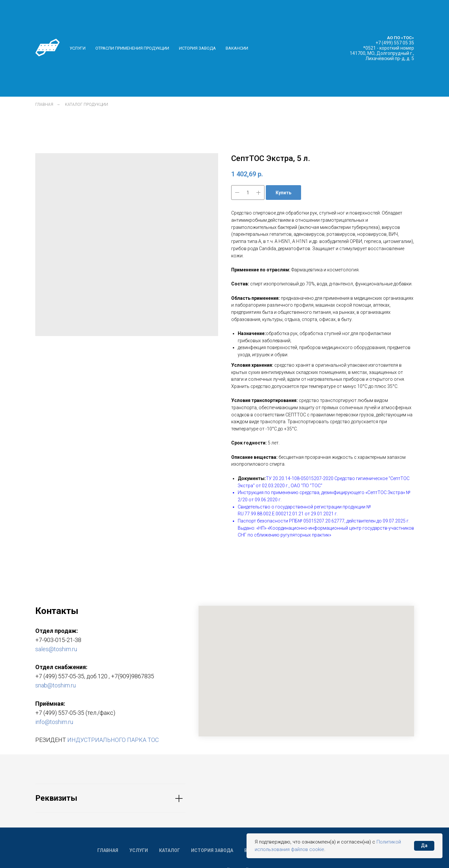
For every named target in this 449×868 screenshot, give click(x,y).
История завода (197, 48)
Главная (44, 104)
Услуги (78, 48)
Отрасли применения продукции (132, 48)
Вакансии (237, 48)
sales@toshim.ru (56, 649)
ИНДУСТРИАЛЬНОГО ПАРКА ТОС (113, 740)
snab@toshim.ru (56, 685)
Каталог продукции (87, 104)
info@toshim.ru (54, 722)
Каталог (169, 850)
